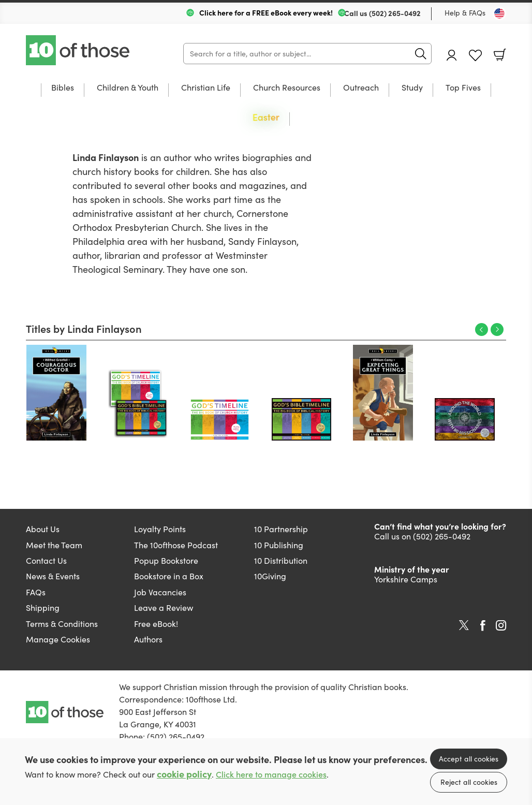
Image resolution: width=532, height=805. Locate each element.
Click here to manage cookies (271, 774)
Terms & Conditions (62, 624)
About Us (43, 529)
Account (452, 55)
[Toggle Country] (499, 13)
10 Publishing (279, 545)
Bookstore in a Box (169, 576)
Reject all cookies (469, 782)
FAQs (36, 592)
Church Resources (287, 88)
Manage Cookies (58, 639)
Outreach (361, 88)
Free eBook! (156, 624)
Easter (266, 118)
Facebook (483, 626)
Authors (148, 639)
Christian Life (206, 88)
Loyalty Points (160, 529)
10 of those (79, 50)
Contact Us (46, 560)
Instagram (501, 625)
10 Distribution (281, 560)
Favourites (475, 56)
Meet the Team (54, 545)
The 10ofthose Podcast (176, 545)
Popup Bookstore (166, 560)
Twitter (464, 625)
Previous (482, 330)
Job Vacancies (160, 592)
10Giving (270, 576)
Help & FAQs (465, 13)
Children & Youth (128, 88)
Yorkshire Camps (406, 579)
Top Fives (463, 88)
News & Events (53, 576)
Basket (500, 55)
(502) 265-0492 (395, 13)
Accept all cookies (469, 759)
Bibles (63, 88)
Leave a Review (164, 608)
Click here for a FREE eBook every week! (266, 12)
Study (412, 88)
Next (497, 330)
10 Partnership (281, 529)
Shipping (43, 608)
